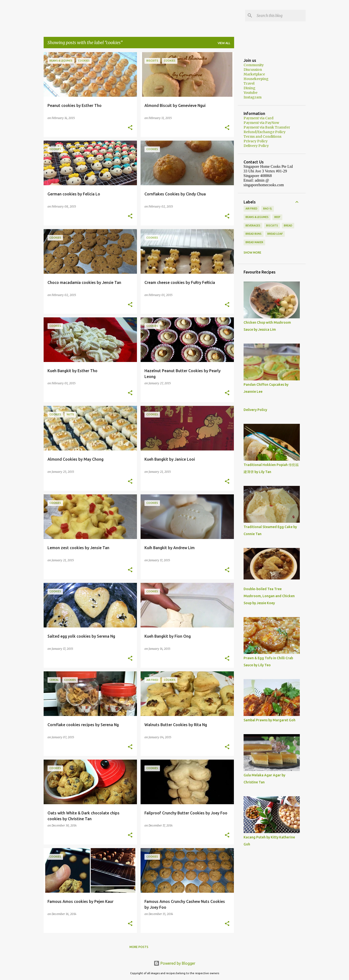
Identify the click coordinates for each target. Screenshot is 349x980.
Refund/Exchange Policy (265, 132)
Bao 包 (268, 209)
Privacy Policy (256, 141)
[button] (130, 128)
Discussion (253, 70)
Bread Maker (254, 242)
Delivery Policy (256, 146)
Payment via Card (258, 118)
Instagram (253, 97)
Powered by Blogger (174, 963)
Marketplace (254, 74)
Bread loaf (275, 234)
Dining (250, 88)
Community (254, 65)
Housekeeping (256, 79)
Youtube (250, 93)
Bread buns (254, 234)
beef (277, 217)
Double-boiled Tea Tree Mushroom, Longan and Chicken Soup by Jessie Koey (269, 596)
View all (224, 43)
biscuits (272, 225)
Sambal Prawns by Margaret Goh (270, 720)
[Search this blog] (280, 16)
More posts (139, 947)
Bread (288, 225)
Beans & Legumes (257, 217)
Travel (249, 83)
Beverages (253, 225)
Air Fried (251, 209)
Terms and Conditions (262, 137)
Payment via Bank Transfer (267, 127)
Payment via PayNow (261, 123)
